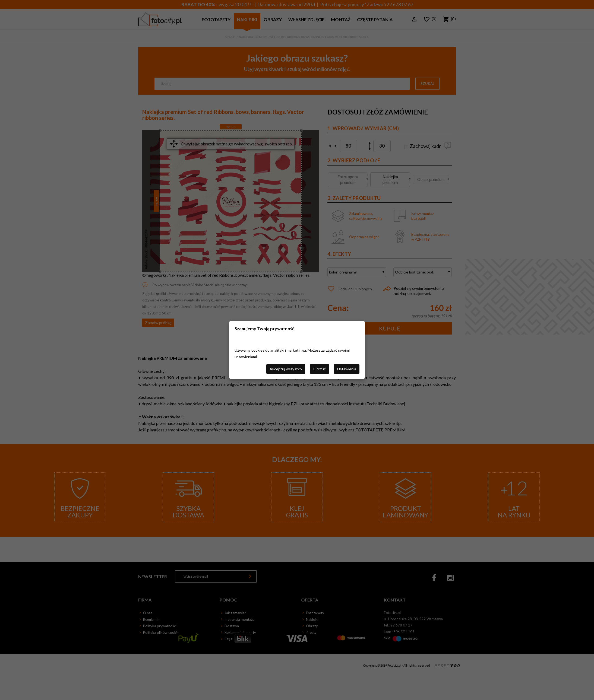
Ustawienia (347, 369)
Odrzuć (320, 369)
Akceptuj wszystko (286, 369)
